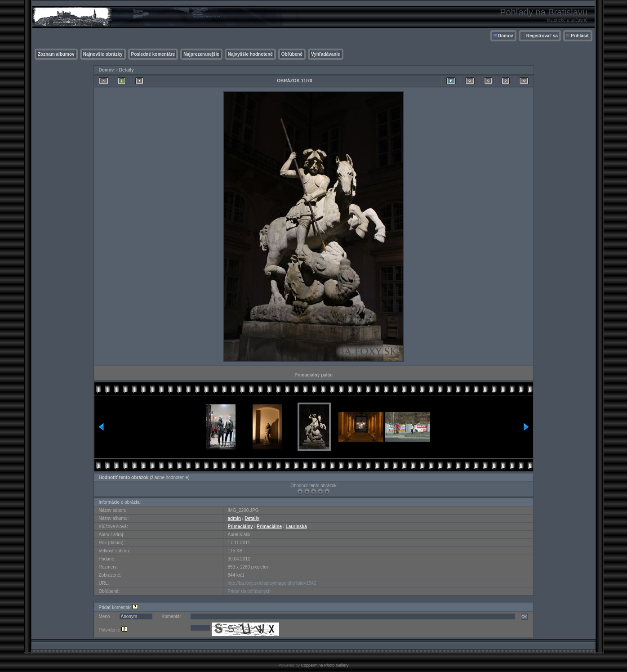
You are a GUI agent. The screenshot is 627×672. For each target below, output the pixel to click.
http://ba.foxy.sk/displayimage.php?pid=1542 (272, 583)
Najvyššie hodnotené (250, 54)
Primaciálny (240, 526)
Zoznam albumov (56, 54)
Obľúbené (292, 54)
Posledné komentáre (153, 54)
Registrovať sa (542, 36)
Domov (506, 36)
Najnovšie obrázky (103, 54)
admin (234, 518)
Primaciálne (269, 526)
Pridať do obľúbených (249, 591)
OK (524, 617)
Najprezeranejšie (201, 54)
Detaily (127, 70)
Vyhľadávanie (326, 54)
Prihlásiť (580, 36)
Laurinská (296, 526)
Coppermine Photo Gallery (325, 665)
